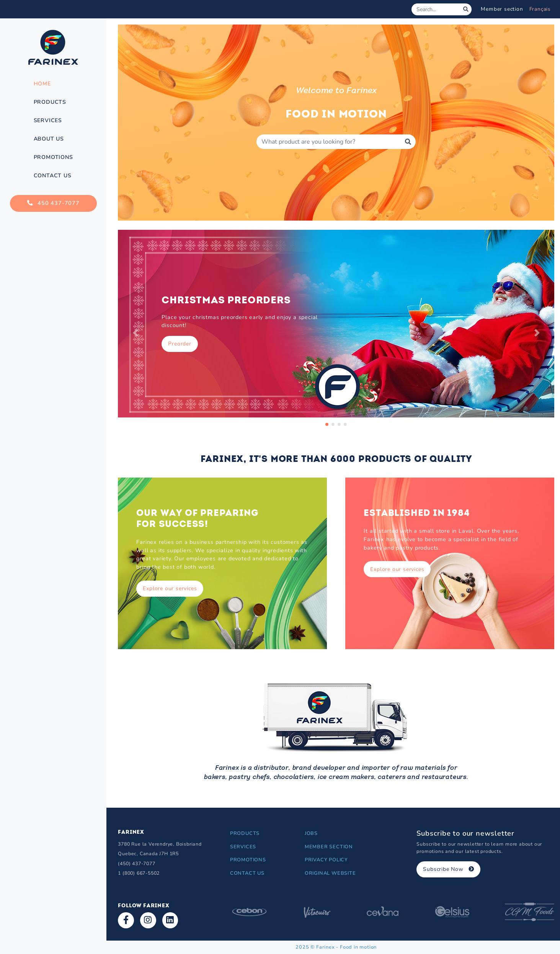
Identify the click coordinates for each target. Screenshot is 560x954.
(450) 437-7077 (136, 863)
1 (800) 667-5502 (139, 873)
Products (50, 102)
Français (540, 9)
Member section (502, 9)
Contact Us (53, 176)
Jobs (311, 833)
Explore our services (170, 588)
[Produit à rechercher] (329, 142)
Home (42, 84)
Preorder (180, 344)
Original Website (330, 873)
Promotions (53, 157)
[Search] (436, 9)
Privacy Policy (326, 860)
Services (48, 120)
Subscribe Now (448, 869)
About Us (49, 139)
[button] (135, 333)
